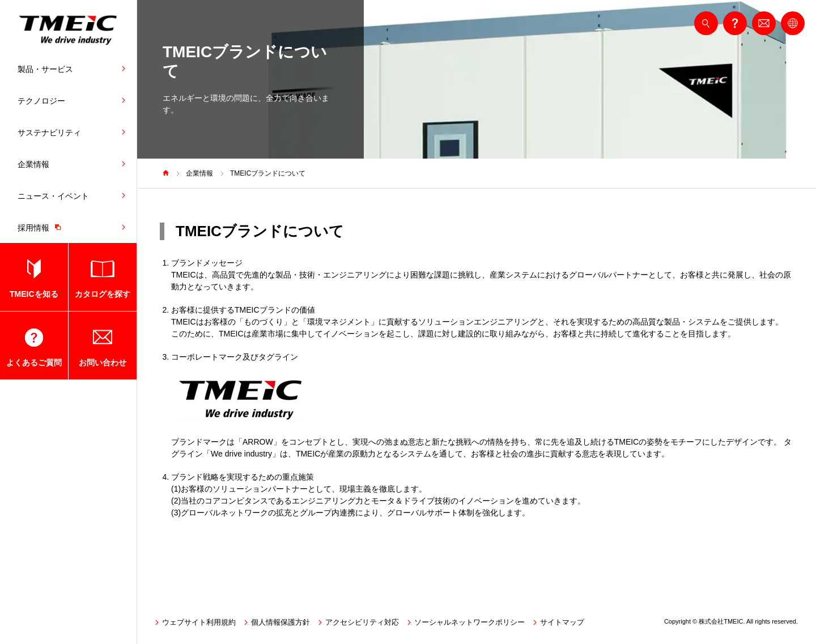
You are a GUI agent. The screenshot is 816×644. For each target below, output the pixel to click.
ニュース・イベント (53, 196)
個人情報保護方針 (280, 622)
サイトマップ (562, 622)
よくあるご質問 (34, 362)
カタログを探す (103, 294)
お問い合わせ (103, 362)
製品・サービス (45, 69)
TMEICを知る (34, 294)
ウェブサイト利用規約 (199, 622)
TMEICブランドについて (268, 173)
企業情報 (33, 164)
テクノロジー (41, 101)
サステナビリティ (49, 133)
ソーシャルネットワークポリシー (469, 622)
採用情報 (42, 227)
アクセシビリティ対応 (362, 622)
